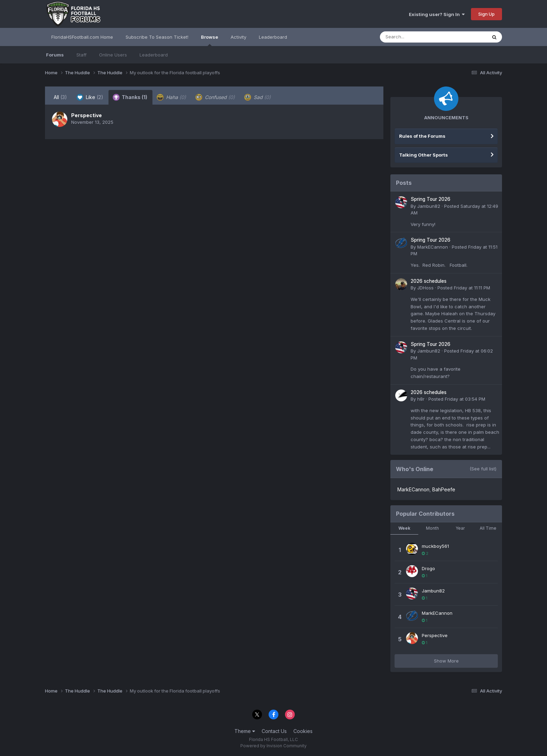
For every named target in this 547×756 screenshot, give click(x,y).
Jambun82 (429, 206)
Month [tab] (432, 528)
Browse (209, 40)
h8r (421, 399)
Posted (464, 288)
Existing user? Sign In (437, 14)
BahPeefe (444, 489)
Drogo (428, 568)
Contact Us (274, 731)
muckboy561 (435, 546)
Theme (245, 731)
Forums (55, 55)
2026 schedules (429, 281)
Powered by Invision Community (273, 746)
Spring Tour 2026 (430, 199)
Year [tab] (460, 528)
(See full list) (483, 469)
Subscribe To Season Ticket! (157, 37)
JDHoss (425, 288)
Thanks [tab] (130, 97)
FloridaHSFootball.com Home (82, 37)
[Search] (414, 37)
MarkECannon (433, 247)
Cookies (303, 731)
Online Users (113, 55)
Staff (81, 55)
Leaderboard (154, 55)
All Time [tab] (488, 528)
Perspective (87, 115)
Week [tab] (404, 528)
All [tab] (60, 97)
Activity (238, 37)
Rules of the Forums (422, 136)
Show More (446, 661)
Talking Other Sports (424, 155)
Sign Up (486, 14)
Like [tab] (90, 97)
